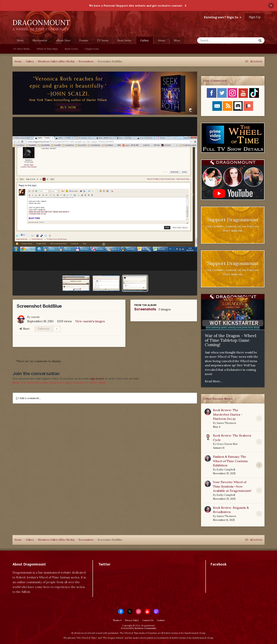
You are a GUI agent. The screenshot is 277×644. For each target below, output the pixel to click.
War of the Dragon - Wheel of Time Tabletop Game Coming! (231, 340)
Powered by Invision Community (139, 628)
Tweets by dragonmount (115, 571)
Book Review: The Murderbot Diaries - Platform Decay (228, 414)
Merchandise (40, 40)
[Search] (217, 40)
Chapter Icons (92, 49)
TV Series (103, 40)
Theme (117, 620)
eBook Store (63, 40)
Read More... (214, 381)
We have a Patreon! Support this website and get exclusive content (136, 6)
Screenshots (145, 309)
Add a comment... (28, 398)
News (20, 40)
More (177, 40)
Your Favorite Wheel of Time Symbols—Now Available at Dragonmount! (232, 486)
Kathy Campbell (226, 470)
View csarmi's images (90, 321)
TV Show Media (21, 49)
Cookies (161, 620)
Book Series (124, 40)
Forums (84, 40)
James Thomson (226, 423)
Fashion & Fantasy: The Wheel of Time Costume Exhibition (231, 461)
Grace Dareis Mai (227, 444)
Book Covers (71, 49)
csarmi (35, 317)
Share (25, 329)
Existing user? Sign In (223, 17)
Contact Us (148, 620)
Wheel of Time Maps (47, 49)
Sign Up (255, 17)
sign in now (97, 378)
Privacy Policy (132, 620)
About (161, 40)
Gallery (145, 41)
